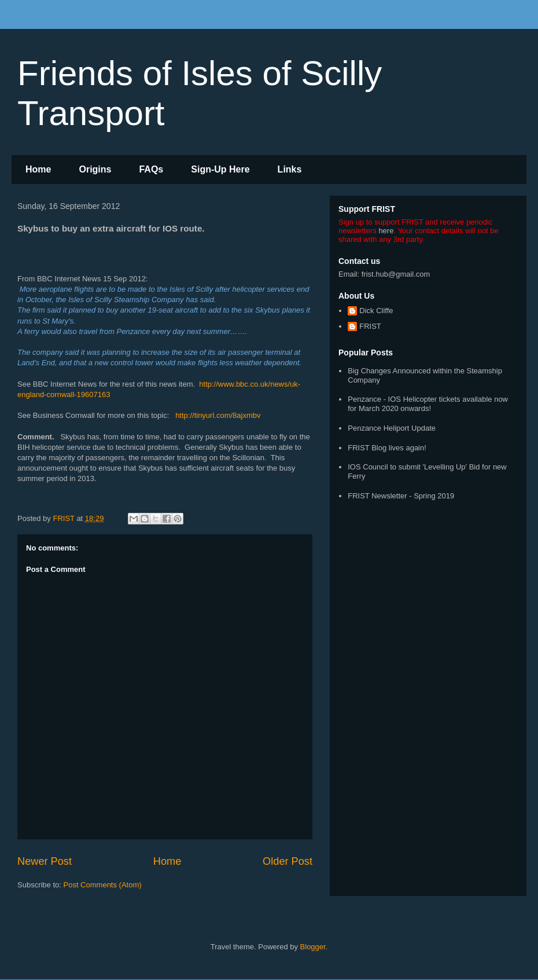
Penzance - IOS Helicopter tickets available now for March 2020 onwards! (428, 404)
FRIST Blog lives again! (387, 448)
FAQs (151, 169)
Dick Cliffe (376, 311)
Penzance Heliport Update (392, 428)
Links (290, 169)
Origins (95, 169)
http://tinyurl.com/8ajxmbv (218, 415)
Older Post (288, 861)
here (386, 231)
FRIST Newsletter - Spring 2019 (401, 496)
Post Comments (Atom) (103, 885)
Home (38, 169)
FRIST (370, 326)
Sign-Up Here (220, 169)
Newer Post (45, 861)
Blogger (313, 947)
